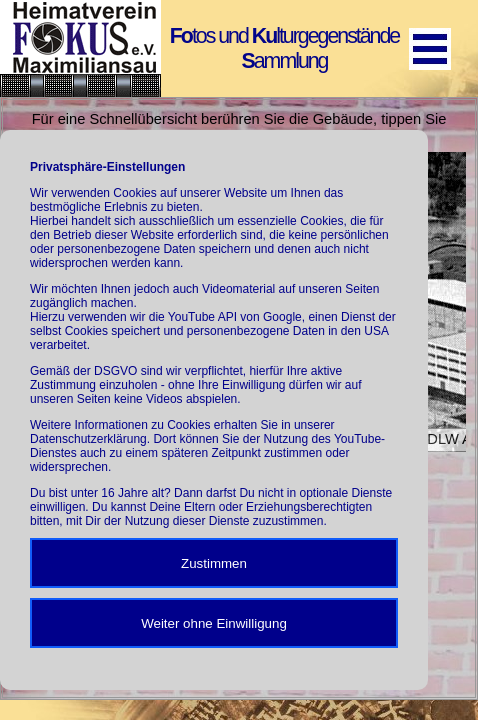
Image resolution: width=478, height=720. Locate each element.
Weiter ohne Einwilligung (214, 623)
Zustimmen (214, 563)
